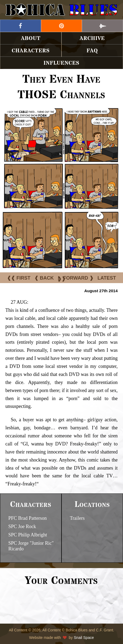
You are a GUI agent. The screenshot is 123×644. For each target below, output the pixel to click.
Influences (61, 63)
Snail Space (84, 638)
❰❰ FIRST (19, 278)
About (31, 39)
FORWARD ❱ (78, 278)
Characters (31, 51)
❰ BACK (44, 278)
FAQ (92, 51)
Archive (92, 39)
